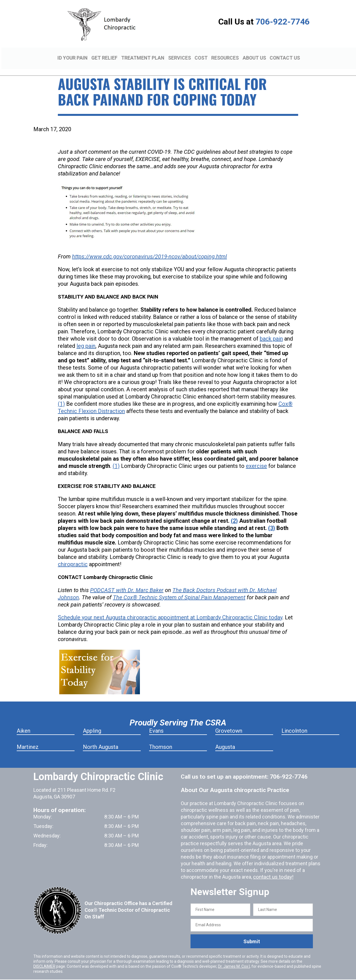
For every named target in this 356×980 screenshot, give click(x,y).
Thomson (161, 739)
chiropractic (73, 556)
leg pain (86, 338)
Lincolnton (294, 723)
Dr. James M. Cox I (234, 958)
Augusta (225, 739)
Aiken (24, 723)
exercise (256, 458)
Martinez (28, 739)
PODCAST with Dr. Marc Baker (127, 582)
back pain (271, 331)
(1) (61, 396)
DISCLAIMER (44, 958)
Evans (156, 723)
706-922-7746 (283, 22)
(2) (234, 513)
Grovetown (229, 723)
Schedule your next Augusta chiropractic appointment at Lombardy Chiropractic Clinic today (170, 609)
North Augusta (101, 739)
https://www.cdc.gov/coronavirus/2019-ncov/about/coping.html (149, 248)
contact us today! (272, 869)
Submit (252, 933)
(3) (272, 520)
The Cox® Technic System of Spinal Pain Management (179, 589)
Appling (92, 723)
